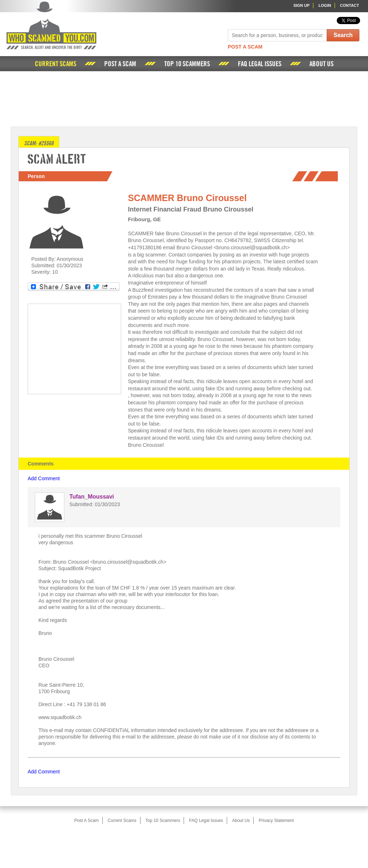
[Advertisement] (184, 98)
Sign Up (301, 5)
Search (343, 35)
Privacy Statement (276, 821)
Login (325, 5)
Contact (349, 5)
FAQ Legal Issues (260, 64)
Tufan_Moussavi (92, 497)
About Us (321, 64)
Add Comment (44, 478)
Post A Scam (245, 47)
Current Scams (56, 64)
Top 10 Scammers (187, 64)
